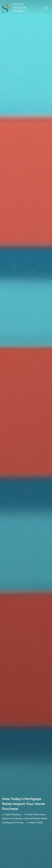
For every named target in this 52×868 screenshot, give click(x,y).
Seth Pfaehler (13, 815)
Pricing (19, 823)
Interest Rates (32, 819)
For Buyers (17, 819)
